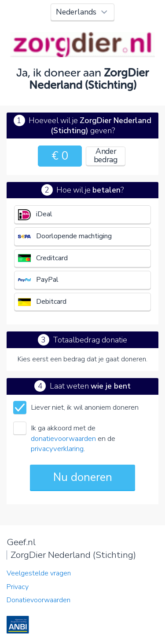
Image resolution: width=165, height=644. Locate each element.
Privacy (18, 587)
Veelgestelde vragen (39, 573)
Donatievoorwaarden (38, 600)
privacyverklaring (57, 449)
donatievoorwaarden (63, 438)
